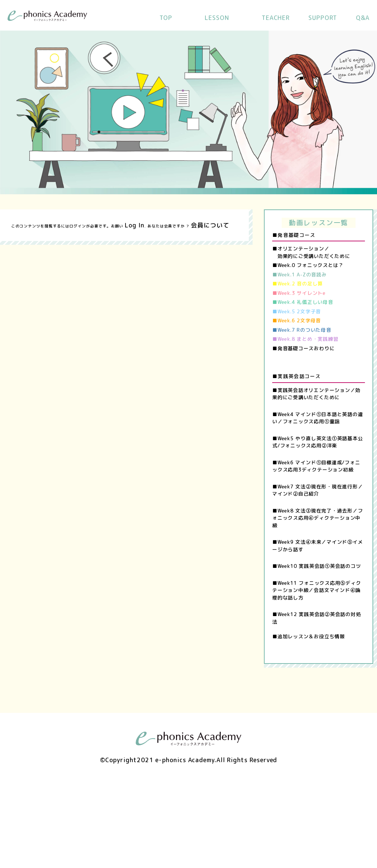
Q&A (363, 18)
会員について (210, 225)
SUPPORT (323, 18)
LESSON (217, 18)
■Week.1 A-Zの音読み (300, 275)
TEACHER (276, 18)
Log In (135, 225)
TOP (166, 18)
